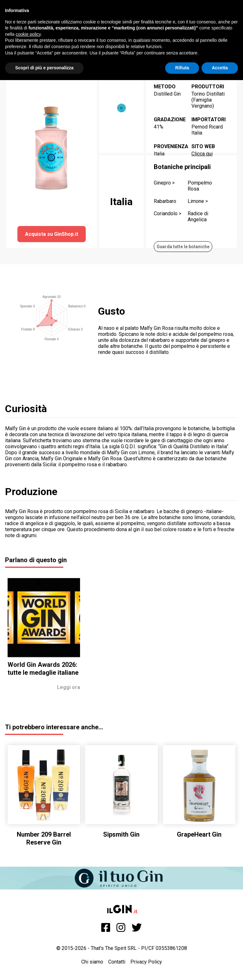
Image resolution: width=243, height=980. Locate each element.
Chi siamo (92, 962)
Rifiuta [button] (182, 68)
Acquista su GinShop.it (52, 234)
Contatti (117, 962)
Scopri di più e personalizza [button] (44, 68)
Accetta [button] (220, 68)
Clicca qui (202, 154)
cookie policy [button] (28, 34)
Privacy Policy (146, 962)
